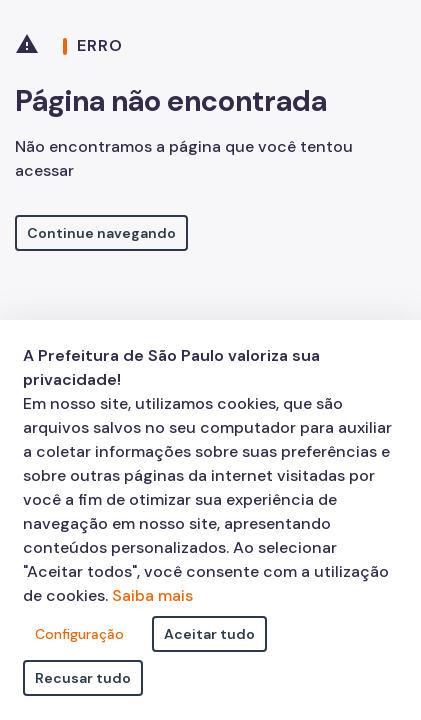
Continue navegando (101, 233)
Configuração (79, 634)
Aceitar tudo (209, 634)
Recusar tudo (83, 678)
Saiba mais (152, 595)
